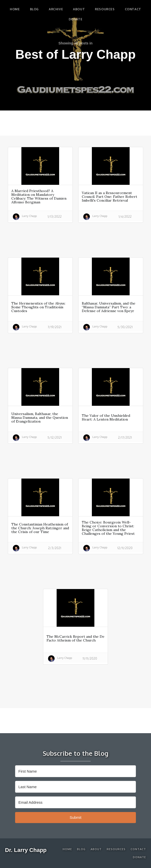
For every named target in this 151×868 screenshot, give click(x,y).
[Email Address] (75, 802)
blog (34, 9)
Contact (133, 9)
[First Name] (75, 771)
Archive (56, 9)
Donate (76, 19)
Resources (105, 9)
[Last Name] (75, 787)
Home (15, 9)
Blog (81, 849)
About (79, 9)
